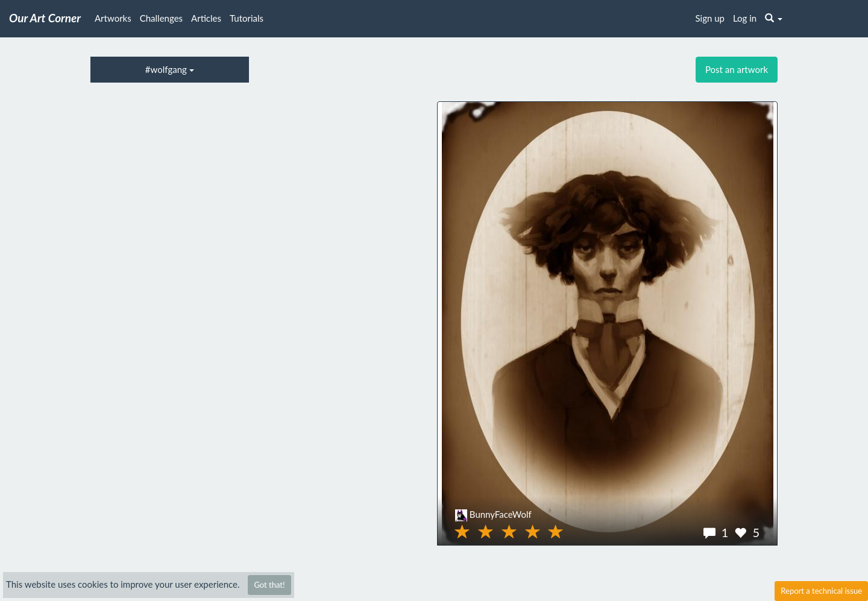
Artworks (113, 18)
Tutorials (247, 18)
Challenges (161, 18)
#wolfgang (170, 69)
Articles (206, 18)
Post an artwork (737, 69)
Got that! (269, 585)
